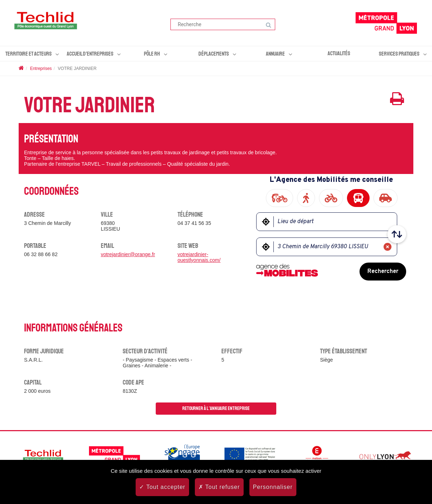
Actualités (339, 53)
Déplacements (214, 54)
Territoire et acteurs (29, 54)
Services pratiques (399, 54)
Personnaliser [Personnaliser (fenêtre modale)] (273, 487)
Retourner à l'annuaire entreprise (216, 408)
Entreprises (41, 69)
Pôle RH (152, 54)
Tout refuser (219, 487)
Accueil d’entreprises (90, 54)
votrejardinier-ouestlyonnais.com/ (199, 257)
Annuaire (275, 54)
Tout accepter (162, 487)
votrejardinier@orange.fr (128, 254)
